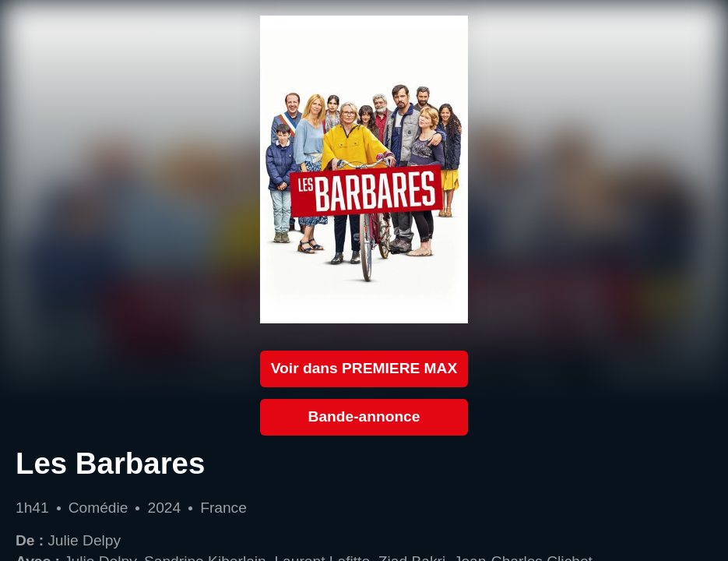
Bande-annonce (364, 416)
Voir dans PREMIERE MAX (364, 368)
